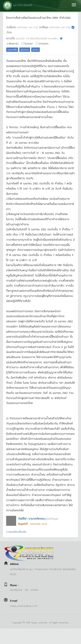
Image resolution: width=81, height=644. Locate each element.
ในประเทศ (29, 43)
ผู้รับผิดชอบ (25, 50)
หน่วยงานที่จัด (12, 50)
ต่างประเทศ (44, 43)
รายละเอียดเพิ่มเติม (16, 531)
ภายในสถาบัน (13, 43)
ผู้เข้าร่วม (36, 50)
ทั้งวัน (9, 32)
